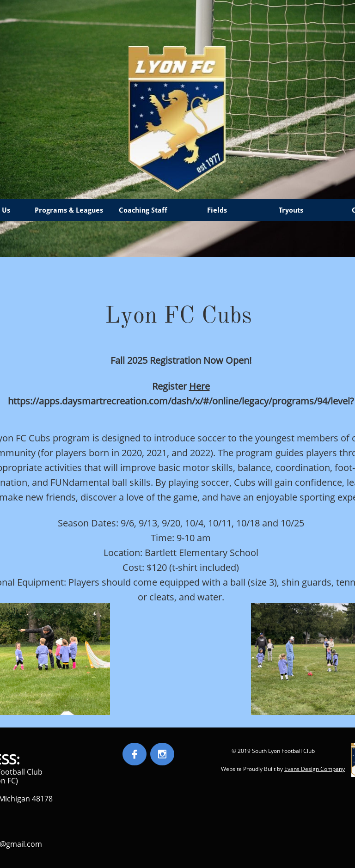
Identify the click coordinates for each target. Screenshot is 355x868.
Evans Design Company (315, 769)
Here (199, 386)
